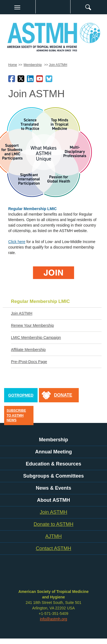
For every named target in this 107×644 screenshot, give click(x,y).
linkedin (52, 575)
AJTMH (54, 536)
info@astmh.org (53, 619)
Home (13, 65)
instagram (71, 575)
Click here (17, 242)
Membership (33, 65)
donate (63, 395)
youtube (62, 575)
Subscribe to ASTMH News (16, 415)
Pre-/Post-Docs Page (29, 362)
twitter (43, 575)
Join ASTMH (58, 65)
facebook (33, 575)
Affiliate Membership (28, 350)
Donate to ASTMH (53, 524)
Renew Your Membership (32, 325)
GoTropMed (21, 395)
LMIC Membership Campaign (36, 338)
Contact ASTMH (53, 548)
